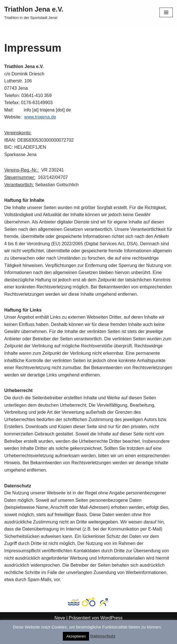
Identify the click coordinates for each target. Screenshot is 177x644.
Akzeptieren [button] (76, 636)
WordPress (111, 618)
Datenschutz (103, 636)
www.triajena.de (40, 117)
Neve (60, 618)
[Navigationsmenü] (166, 12)
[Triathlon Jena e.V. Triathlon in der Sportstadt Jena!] (34, 12)
